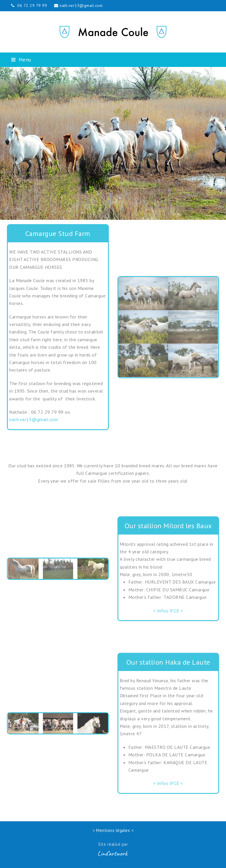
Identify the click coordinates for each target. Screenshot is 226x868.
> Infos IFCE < (168, 611)
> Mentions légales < (113, 830)
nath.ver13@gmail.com (81, 5)
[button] (21, 60)
